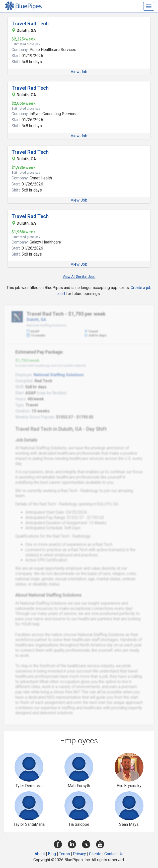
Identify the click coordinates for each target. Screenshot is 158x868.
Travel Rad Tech (30, 24)
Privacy (80, 854)
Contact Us (114, 854)
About (40, 854)
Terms (64, 854)
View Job (79, 72)
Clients (95, 854)
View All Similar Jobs (79, 277)
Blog (52, 854)
